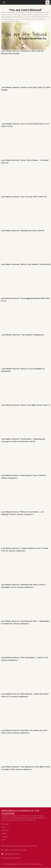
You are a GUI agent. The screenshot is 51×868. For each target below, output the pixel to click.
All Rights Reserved (12, 864)
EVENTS (4, 834)
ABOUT (4, 828)
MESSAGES (5, 831)
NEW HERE (5, 825)
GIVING (4, 840)
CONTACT (5, 837)
